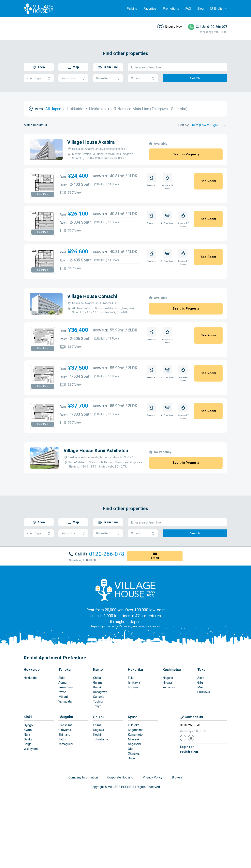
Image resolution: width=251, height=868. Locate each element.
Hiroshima (65, 725)
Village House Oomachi (92, 296)
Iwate (62, 692)
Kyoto (28, 730)
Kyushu (134, 717)
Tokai (202, 670)
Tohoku (65, 670)
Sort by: (184, 125)
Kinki (28, 717)
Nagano (168, 678)
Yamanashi (170, 687)
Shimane (64, 735)
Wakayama (31, 749)
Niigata (167, 683)
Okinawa (134, 754)
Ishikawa (134, 683)
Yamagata (65, 701)
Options (143, 78)
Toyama (133, 687)
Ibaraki (98, 687)
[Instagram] (191, 738)
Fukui (132, 678)
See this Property (186, 154)
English (219, 9)
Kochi (97, 735)
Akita (62, 678)
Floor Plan (43, 194)
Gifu (200, 683)
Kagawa (99, 730)
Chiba (97, 678)
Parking (132, 9)
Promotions (171, 9)
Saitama (99, 697)
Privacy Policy (153, 777)
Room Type (39, 78)
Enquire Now (174, 27)
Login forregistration (189, 749)
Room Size (73, 78)
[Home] (126, 589)
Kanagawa (100, 692)
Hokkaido (32, 670)
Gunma (98, 683)
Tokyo (97, 706)
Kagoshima (136, 730)
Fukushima (66, 687)
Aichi (201, 678)
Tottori (63, 739)
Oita (131, 749)
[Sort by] (210, 125)
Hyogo (28, 725)
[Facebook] (183, 738)
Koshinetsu (172, 670)
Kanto (98, 670)
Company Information (83, 777)
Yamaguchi (66, 744)
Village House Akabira (91, 142)
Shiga (28, 744)
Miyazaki (134, 739)
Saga (131, 758)
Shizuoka (204, 692)
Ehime (97, 725)
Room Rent (108, 78)
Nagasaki (134, 744)
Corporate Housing (120, 777)
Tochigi (98, 701)
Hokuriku (135, 670)
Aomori (63, 683)
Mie (200, 687)
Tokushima (101, 739)
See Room (208, 181)
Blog (200, 9)
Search (195, 78)
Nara (27, 735)
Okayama (65, 730)
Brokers (177, 777)
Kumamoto (135, 735)
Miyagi (63, 697)
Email (155, 558)
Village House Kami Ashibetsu (96, 451)
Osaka (28, 739)
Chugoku (66, 717)
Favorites (150, 9)
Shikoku (100, 717)
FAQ (188, 9)
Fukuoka (134, 725)
